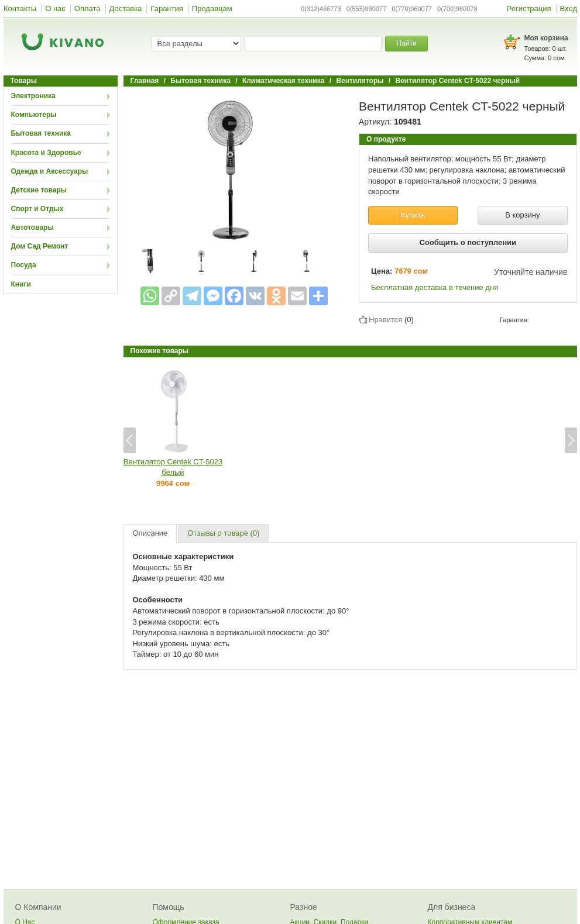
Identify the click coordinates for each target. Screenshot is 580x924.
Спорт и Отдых (37, 209)
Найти (406, 43)
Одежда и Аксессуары (50, 171)
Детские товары (39, 190)
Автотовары (32, 227)
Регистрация (529, 8)
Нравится (385, 319)
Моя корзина (546, 38)
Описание (150, 533)
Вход (569, 8)
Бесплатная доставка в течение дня (435, 287)
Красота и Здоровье (46, 153)
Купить (413, 215)
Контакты (20, 8)
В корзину (522, 215)
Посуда (24, 265)
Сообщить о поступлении (468, 242)
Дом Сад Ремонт (40, 246)
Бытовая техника (41, 133)
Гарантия (167, 8)
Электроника (33, 96)
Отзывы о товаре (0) (223, 533)
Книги (21, 284)
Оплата (87, 8)
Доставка (126, 8)
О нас (55, 8)
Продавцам (212, 8)
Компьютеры (34, 115)
